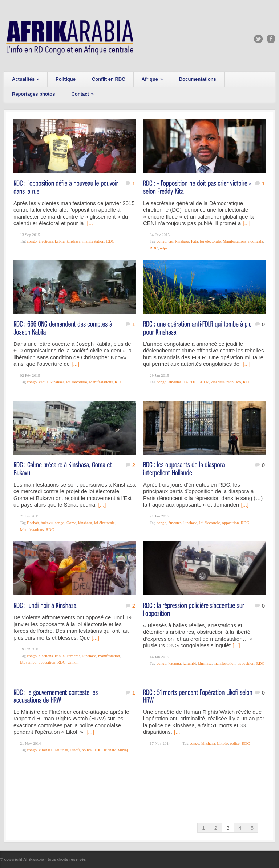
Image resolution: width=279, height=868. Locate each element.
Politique (66, 79)
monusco (234, 382)
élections (46, 241)
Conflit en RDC (109, 79)
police (87, 750)
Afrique (152, 79)
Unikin (73, 662)
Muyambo (28, 662)
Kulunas (61, 750)
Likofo (222, 743)
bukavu (47, 523)
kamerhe (73, 656)
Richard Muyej (116, 750)
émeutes (175, 382)
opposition (230, 523)
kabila (60, 241)
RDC (110, 241)
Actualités (26, 79)
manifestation (93, 241)
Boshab (33, 523)
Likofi (75, 750)
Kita (195, 241)
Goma (71, 523)
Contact (82, 94)
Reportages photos (33, 94)
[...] (91, 223)
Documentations (198, 79)
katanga (174, 663)
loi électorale (210, 241)
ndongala (256, 241)
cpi (171, 241)
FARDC (190, 382)
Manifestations (234, 241)
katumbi (189, 663)
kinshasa (73, 241)
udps (164, 248)
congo (32, 241)
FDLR (203, 382)
